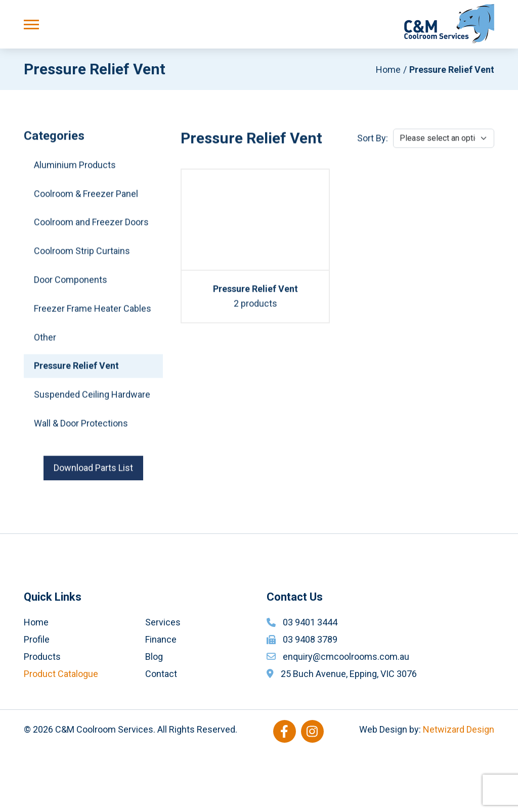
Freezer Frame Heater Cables (93, 311)
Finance (161, 698)
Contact (161, 733)
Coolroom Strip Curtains (82, 254)
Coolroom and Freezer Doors (91, 225)
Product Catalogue (61, 733)
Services (163, 682)
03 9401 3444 (310, 682)
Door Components (71, 283)
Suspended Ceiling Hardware (92, 398)
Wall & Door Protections (81, 426)
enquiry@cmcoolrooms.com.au (346, 716)
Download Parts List (93, 470)
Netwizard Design (459, 788)
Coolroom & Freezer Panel (86, 196)
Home (388, 70)
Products (42, 716)
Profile (37, 698)
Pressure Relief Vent (76, 369)
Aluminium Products (75, 168)
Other (45, 340)
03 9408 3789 (310, 698)
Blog (154, 716)
